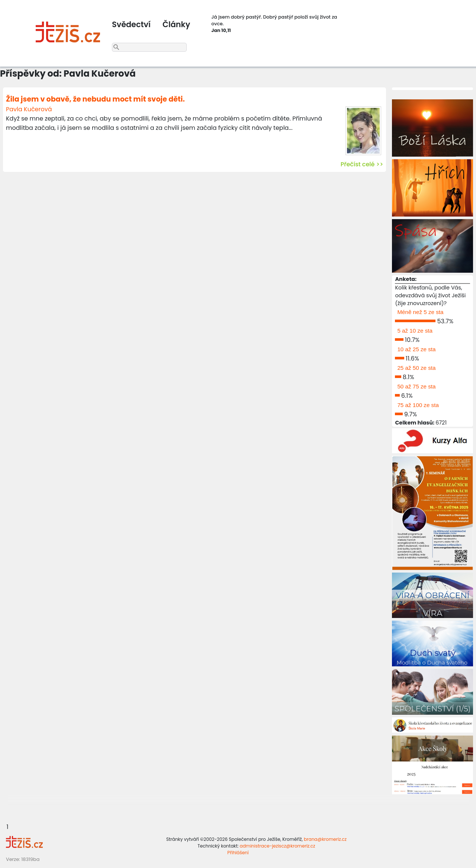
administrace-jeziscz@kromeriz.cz (278, 846)
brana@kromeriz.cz (325, 839)
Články (176, 24)
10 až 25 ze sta (416, 349)
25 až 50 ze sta (416, 368)
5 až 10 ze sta (415, 331)
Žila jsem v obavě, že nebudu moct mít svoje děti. (95, 99)
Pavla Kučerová (29, 109)
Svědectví (131, 24)
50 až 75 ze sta (416, 386)
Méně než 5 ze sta (420, 312)
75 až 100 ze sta (418, 405)
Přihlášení (238, 853)
